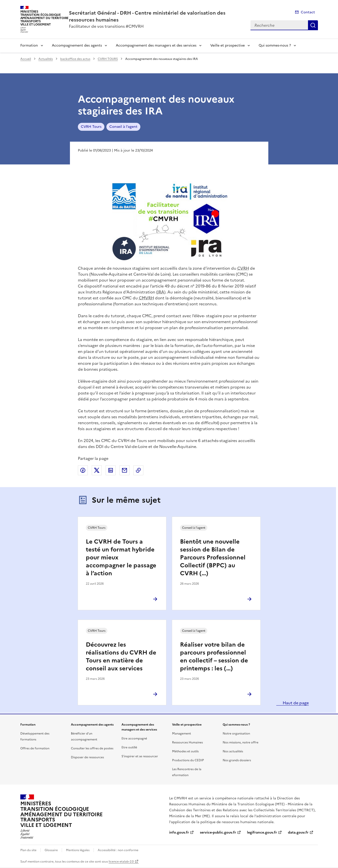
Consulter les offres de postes (92, 748)
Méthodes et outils (185, 751)
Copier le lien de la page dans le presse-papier (138, 470)
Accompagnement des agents (77, 45)
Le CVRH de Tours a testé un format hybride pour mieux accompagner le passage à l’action (121, 557)
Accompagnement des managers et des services (156, 45)
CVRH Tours (91, 127)
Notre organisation (236, 734)
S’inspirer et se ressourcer (140, 756)
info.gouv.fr (179, 832)
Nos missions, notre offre (241, 742)
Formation (29, 45)
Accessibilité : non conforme (118, 850)
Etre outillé (129, 747)
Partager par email (124, 470)
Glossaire (51, 850)
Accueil (26, 59)
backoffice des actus (75, 59)
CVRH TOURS (108, 59)
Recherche (313, 25)
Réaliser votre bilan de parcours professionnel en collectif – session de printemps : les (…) (214, 657)
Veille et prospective (228, 45)
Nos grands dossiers (237, 760)
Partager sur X (97, 470)
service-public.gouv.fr (218, 832)
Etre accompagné (134, 738)
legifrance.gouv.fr (262, 832)
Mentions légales (78, 850)
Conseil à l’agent (123, 127)
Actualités (46, 59)
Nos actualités (233, 751)
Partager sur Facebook (83, 470)
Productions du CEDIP (188, 760)
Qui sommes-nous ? (275, 45)
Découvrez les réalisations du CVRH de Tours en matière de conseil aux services (121, 657)
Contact (308, 12)
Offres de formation (35, 748)
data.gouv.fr (298, 832)
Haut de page (295, 703)
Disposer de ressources (87, 757)
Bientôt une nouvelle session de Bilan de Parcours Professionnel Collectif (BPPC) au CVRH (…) (213, 557)
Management (182, 734)
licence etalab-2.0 (121, 862)
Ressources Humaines (187, 742)
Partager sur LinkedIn (111, 470)
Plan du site (28, 850)
